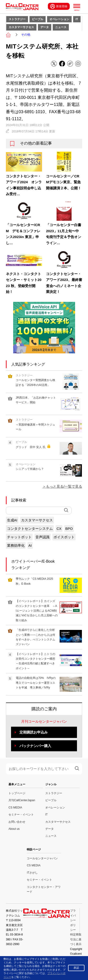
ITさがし (32, 873)
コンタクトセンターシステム (30, 529)
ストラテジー (17, 19)
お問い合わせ (17, 822)
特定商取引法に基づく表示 (76, 939)
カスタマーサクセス (21, 27)
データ (45, 27)
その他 (26, 35)
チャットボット (19, 537)
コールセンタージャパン (42, 858)
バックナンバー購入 (35, 746)
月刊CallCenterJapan (22, 800)
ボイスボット (64, 537)
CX (59, 529)
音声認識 (42, 537)
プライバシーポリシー (73, 920)
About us (14, 829)
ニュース (61, 27)
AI (30, 545)
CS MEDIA (15, 808)
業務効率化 (16, 545)
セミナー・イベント (21, 815)
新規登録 (59, 6)
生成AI (12, 520)
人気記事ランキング (28, 364)
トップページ (17, 793)
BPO (69, 529)
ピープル (38, 19)
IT (77, 19)
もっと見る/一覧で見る (64, 486)
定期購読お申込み (34, 732)
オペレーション (59, 19)
